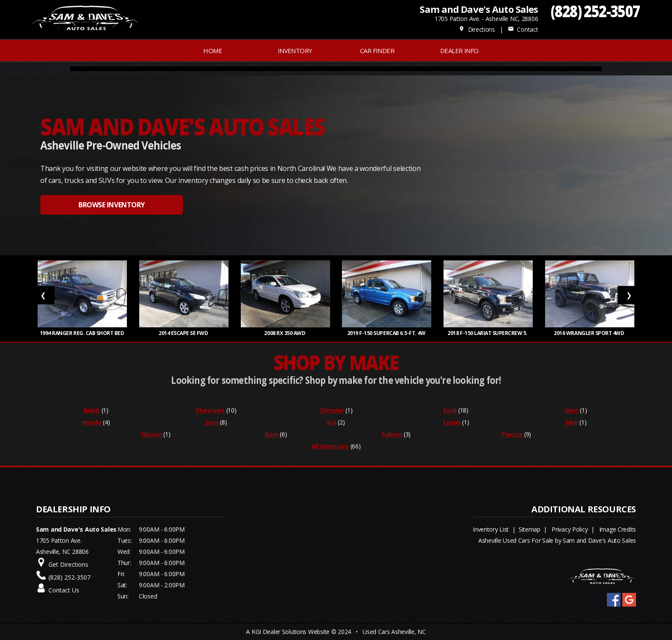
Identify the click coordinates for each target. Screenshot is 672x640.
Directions (477, 29)
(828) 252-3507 (595, 11)
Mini (572, 422)
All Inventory (330, 446)
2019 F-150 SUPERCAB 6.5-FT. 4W (387, 333)
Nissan (151, 434)
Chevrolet (210, 410)
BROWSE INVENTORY (111, 205)
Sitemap (529, 529)
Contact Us (64, 590)
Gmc (571, 410)
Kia (331, 422)
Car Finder (377, 51)
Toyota (512, 434)
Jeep (212, 422)
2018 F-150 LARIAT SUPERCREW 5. (488, 333)
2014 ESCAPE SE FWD (184, 333)
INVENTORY (295, 51)
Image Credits (618, 529)
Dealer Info (459, 51)
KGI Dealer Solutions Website (291, 632)
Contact (523, 29)
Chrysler (332, 410)
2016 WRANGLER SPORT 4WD (589, 333)
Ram (271, 434)
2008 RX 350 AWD (285, 333)
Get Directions (68, 564)
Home (213, 51)
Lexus (452, 422)
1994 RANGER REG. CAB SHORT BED (82, 333)
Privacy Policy (570, 529)
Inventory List (491, 529)
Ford (450, 410)
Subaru (392, 434)
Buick (92, 410)
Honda (92, 422)
